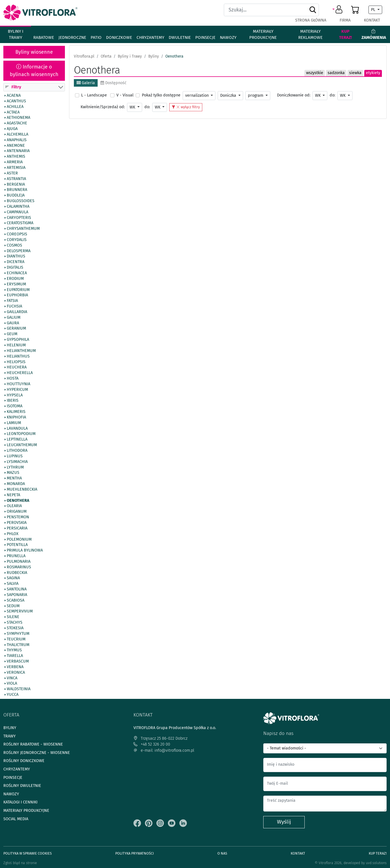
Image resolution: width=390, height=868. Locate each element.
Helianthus (18, 356)
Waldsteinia (19, 689)
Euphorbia (17, 295)
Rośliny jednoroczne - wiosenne (37, 753)
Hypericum (17, 390)
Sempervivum (20, 612)
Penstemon (18, 517)
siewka (355, 73)
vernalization (198, 95)
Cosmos (14, 245)
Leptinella (17, 440)
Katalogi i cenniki (20, 802)
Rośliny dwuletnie (22, 786)
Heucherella (20, 373)
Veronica (16, 673)
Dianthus (16, 257)
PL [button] (374, 10)
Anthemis (16, 157)
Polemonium (19, 540)
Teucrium (16, 639)
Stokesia (15, 628)
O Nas (222, 853)
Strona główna (311, 20)
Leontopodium (21, 434)
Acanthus (16, 101)
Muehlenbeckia (22, 489)
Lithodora (17, 451)
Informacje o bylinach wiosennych (34, 71)
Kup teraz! (346, 35)
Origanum (17, 512)
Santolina (17, 589)
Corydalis (17, 240)
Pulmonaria (19, 562)
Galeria (86, 83)
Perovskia (17, 523)
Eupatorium (18, 290)
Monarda (16, 484)
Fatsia (12, 301)
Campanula (17, 212)
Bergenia (16, 185)
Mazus (13, 473)
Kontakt (372, 20)
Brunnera (17, 190)
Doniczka (229, 95)
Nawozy (228, 37)
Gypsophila (18, 340)
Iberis (13, 401)
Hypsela (15, 395)
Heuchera (17, 368)
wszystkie (315, 73)
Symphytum (18, 634)
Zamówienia (374, 35)
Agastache (17, 123)
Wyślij (284, 822)
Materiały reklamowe (310, 35)
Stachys (15, 623)
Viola (12, 684)
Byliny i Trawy (16, 35)
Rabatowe (44, 37)
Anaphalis (17, 140)
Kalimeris (16, 412)
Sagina (13, 578)
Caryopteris (19, 218)
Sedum (13, 606)
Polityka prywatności (135, 853)
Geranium (16, 329)
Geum (12, 334)
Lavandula (17, 429)
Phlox (13, 534)
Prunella (16, 556)
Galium (14, 318)
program (256, 95)
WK (318, 95)
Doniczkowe (119, 37)
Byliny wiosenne (34, 52)
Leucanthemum (22, 445)
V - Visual (125, 95)
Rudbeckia (17, 573)
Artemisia (16, 168)
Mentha (14, 478)
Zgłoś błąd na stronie (20, 863)
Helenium (16, 345)
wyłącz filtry (186, 107)
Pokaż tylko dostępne (161, 95)
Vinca (12, 678)
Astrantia (16, 179)
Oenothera (18, 501)
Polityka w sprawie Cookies (28, 853)
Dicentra (16, 262)
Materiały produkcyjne (263, 35)
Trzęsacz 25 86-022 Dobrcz (160, 738)
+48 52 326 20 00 (152, 744)
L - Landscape (94, 95)
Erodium (15, 279)
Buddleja (16, 195)
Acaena (14, 96)
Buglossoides (21, 201)
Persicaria (17, 528)
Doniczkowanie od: (294, 95)
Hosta (13, 379)
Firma (345, 20)
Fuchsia (14, 306)
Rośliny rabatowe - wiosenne (33, 744)
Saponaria (17, 595)
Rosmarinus (19, 567)
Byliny (10, 728)
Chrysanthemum (23, 229)
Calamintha (18, 207)
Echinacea (17, 273)
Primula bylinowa (25, 550)
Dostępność (113, 83)
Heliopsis (16, 362)
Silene (13, 617)
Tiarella (15, 656)
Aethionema (18, 118)
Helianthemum (21, 351)
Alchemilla (17, 134)
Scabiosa (16, 600)
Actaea (13, 112)
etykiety (373, 73)
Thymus (14, 651)
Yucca (13, 695)
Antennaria (18, 151)
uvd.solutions (376, 863)
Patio (96, 37)
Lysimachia (17, 462)
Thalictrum (18, 645)
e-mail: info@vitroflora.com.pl (164, 750)
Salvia (13, 584)
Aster (12, 173)
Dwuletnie (180, 37)
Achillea (15, 107)
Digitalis (15, 268)
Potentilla (17, 545)
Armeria (15, 162)
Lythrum (15, 467)
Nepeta (13, 495)
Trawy (10, 736)
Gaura (13, 323)
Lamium (14, 423)
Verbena (15, 667)
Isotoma (15, 406)
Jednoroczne (72, 37)
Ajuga (12, 129)
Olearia (14, 506)
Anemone (16, 146)
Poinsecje (205, 37)
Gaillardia (17, 312)
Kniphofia (16, 417)
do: (332, 95)
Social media (16, 819)
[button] (338, 10)
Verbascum (18, 661)
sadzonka (336, 73)
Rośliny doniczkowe (24, 761)
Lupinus (15, 456)
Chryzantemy (150, 37)
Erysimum (16, 284)
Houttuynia (18, 384)
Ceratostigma (20, 223)
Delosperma (19, 251)
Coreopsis (17, 234)
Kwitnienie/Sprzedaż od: (103, 107)
